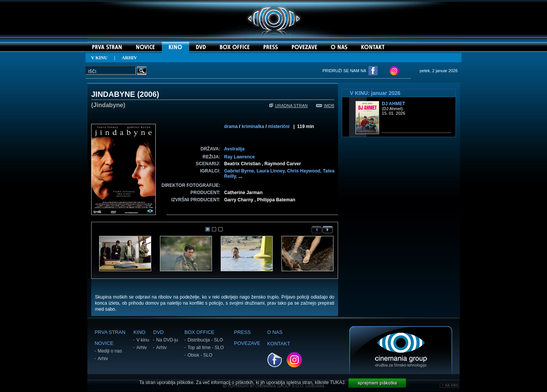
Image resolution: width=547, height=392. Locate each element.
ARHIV (130, 58)
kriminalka (253, 126)
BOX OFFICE (200, 332)
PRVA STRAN (110, 332)
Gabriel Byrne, (240, 171)
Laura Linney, (272, 171)
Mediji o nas (110, 351)
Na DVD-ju (167, 340)
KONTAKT (278, 344)
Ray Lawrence (240, 157)
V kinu (143, 340)
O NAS (275, 332)
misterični (279, 126)
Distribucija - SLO (205, 340)
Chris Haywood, (305, 171)
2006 (148, 94)
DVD (158, 332)
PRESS (242, 332)
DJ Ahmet (393, 104)
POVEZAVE (247, 343)
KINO (139, 332)
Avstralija (234, 149)
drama (231, 126)
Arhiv (103, 359)
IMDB (325, 106)
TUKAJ (337, 383)
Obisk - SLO (200, 355)
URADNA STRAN (289, 106)
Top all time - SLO (206, 348)
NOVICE (104, 343)
